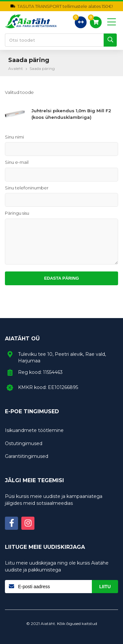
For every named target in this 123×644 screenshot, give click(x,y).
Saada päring (42, 68)
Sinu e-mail (17, 162)
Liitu (105, 587)
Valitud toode (19, 92)
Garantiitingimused (27, 456)
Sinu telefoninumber (27, 188)
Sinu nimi (14, 137)
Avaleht (16, 68)
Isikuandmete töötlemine (34, 430)
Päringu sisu (17, 213)
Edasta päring (61, 278)
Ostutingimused (24, 443)
